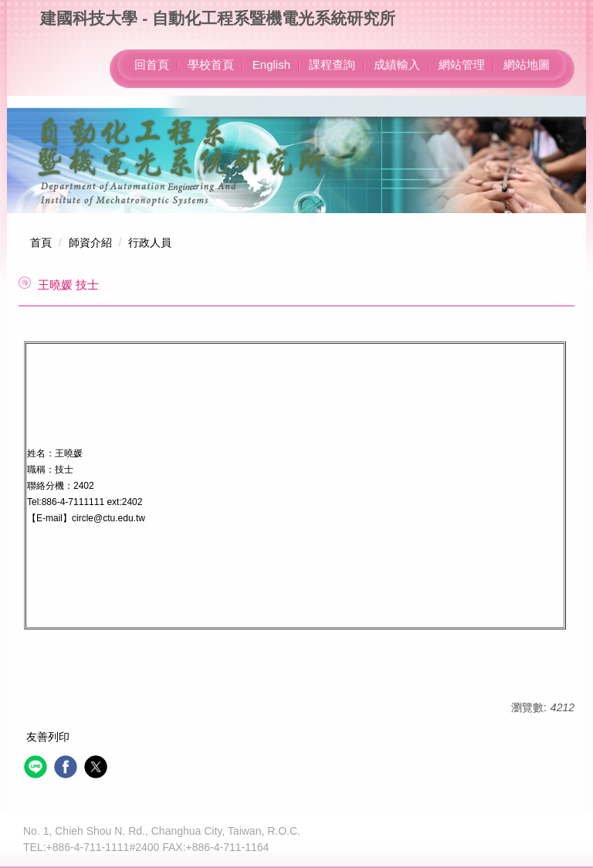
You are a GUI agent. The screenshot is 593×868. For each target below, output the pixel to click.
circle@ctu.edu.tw (108, 518)
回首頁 (152, 64)
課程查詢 (332, 64)
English (271, 64)
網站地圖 (527, 64)
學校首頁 (211, 64)
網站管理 (462, 64)
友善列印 (48, 737)
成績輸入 (397, 64)
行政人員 (150, 242)
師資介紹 (90, 242)
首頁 (41, 242)
